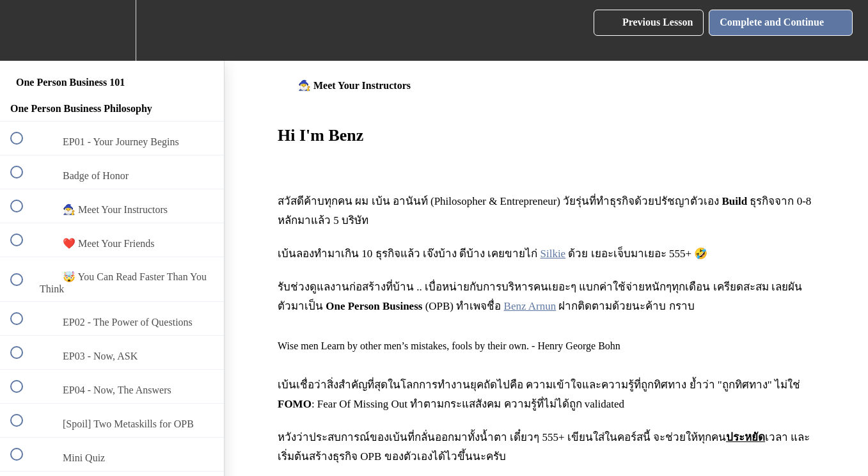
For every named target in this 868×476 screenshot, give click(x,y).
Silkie (553, 254)
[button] (24, 30)
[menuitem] (112, 30)
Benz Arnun (530, 306)
